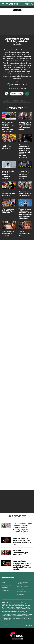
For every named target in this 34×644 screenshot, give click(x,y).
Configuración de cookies (22, 583)
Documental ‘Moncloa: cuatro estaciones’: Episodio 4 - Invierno (24, 175)
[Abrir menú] (3, 4)
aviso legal (20, 589)
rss (3, 593)
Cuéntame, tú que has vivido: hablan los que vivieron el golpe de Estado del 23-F (25, 126)
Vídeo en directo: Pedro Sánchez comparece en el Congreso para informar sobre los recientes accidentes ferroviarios (25, 151)
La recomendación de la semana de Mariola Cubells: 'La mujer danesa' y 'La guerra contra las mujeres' (22, 528)
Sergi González (19, 84)
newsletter (6, 590)
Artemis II (21, 1)
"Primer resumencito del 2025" (24, 234)
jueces (23, 100)
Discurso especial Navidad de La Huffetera (8, 234)
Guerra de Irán (13, 1)
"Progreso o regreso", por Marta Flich (6, 147)
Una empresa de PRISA (17, 635)
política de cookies (23, 586)
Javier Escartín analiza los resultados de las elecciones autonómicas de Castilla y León (8, 127)
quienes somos (6, 585)
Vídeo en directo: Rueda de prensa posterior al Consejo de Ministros (8, 175)
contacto (5, 588)
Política (7, 100)
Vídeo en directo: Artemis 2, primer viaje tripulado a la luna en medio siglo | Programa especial (22, 565)
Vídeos (17, 10)
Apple (27, 1)
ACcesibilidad (21, 594)
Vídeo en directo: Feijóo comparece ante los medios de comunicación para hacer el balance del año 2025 (25, 214)
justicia (15, 100)
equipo (4, 582)
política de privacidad (23, 592)
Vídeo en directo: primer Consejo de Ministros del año (25, 194)
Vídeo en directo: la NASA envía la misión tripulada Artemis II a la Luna (22, 541)
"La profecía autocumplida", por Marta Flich (20, 553)
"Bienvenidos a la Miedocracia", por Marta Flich (8, 194)
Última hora (27, 4)
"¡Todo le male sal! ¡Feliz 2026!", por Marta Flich (8, 211)
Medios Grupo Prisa (17, 639)
